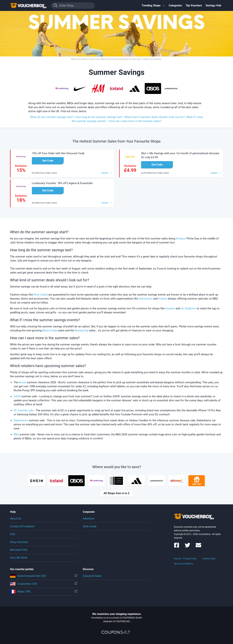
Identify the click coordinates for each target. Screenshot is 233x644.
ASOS (17, 396)
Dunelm (170, 308)
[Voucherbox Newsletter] (198, 547)
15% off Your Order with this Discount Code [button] (58, 153)
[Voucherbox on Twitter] (187, 547)
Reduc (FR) (44, 592)
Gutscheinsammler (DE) (44, 576)
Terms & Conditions (183, 564)
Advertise (89, 519)
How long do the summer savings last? (99, 117)
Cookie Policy (209, 559)
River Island (41, 295)
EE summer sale (24, 410)
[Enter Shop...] (73, 6)
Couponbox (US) (44, 584)
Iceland (163, 299)
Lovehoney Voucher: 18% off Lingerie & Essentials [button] (62, 183)
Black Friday (50, 330)
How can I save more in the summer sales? (135, 121)
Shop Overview (19, 542)
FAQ (12, 534)
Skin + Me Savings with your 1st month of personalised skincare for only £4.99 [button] (180, 155)
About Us (16, 519)
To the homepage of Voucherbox (28, 5)
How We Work (19, 558)
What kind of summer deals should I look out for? (155, 117)
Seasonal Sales (92, 576)
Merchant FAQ (19, 550)
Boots (23, 382)
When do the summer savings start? (52, 117)
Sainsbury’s (146, 299)
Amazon (181, 239)
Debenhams (21, 420)
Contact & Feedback (22, 526)
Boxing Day (82, 330)
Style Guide (90, 526)
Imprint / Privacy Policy (185, 559)
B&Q (17, 434)
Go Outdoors (188, 308)
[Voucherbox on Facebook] (177, 547)
